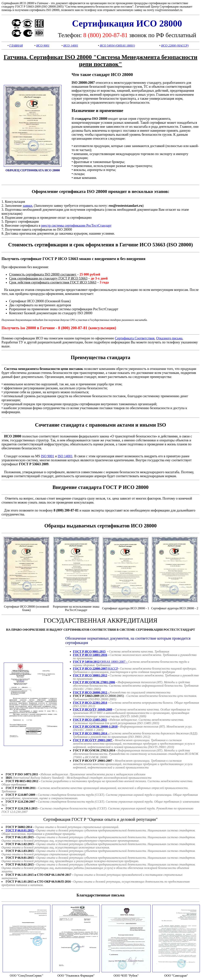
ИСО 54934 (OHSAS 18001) (117, 46)
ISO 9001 (48, 456)
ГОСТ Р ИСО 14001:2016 (90, 655)
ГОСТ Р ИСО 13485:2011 (90, 720)
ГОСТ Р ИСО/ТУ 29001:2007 (93, 740)
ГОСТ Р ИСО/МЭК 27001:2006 (94, 682)
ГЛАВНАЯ (16, 46)
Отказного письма (169, 338)
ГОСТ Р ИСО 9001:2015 (89, 651)
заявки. (28, 206)
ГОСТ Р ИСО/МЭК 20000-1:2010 (95, 727)
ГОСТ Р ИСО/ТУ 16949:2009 (93, 709)
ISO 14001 (65, 456)
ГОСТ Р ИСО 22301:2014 (90, 703)
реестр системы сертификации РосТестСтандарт (76, 226)
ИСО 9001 (43, 46)
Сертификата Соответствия (135, 338)
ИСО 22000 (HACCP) (175, 46)
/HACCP (95, 669)
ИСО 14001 (71, 46)
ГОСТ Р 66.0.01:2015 (20, 830)
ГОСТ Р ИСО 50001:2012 (90, 675)
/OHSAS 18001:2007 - (100, 662)
